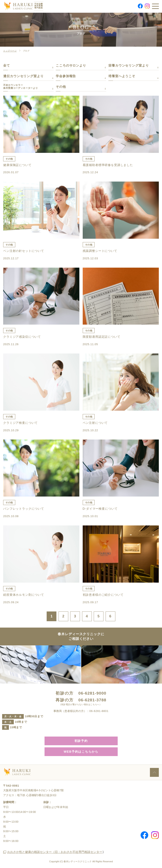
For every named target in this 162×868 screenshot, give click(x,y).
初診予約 (81, 741)
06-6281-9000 (92, 693)
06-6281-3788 (92, 700)
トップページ (10, 51)
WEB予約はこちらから (81, 752)
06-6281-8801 (99, 711)
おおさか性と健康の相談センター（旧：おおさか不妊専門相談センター (55, 852)
